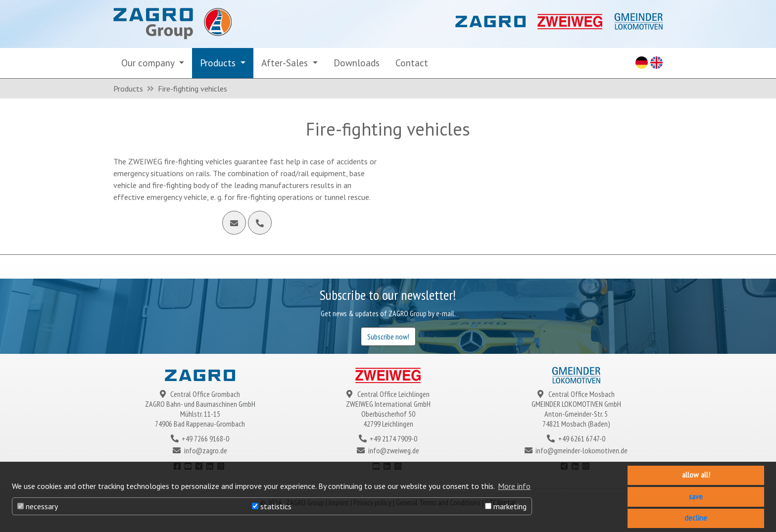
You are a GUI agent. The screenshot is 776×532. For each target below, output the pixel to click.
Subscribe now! (388, 337)
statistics (272, 506)
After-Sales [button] (286, 63)
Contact (412, 63)
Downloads (357, 63)
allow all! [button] (696, 475)
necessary (38, 506)
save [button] (696, 497)
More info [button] (514, 486)
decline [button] (696, 518)
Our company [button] (149, 63)
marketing (506, 506)
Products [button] (219, 63)
